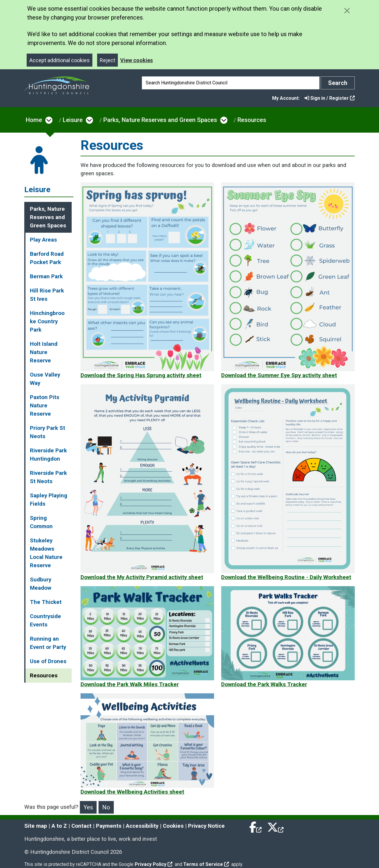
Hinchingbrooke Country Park (47, 322)
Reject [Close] (107, 60)
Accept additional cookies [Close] (60, 60)
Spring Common (41, 522)
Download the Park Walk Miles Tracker (130, 684)
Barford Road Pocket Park (47, 258)
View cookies (136, 60)
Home (34, 120)
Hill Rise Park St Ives (47, 295)
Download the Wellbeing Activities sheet (132, 792)
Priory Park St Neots (48, 432)
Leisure (73, 120)
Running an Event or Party (48, 643)
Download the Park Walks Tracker (264, 684)
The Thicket (46, 602)
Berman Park (46, 277)
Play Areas (43, 240)
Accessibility (142, 826)
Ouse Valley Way (45, 379)
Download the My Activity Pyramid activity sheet (142, 577)
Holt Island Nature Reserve (44, 352)
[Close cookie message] (347, 11)
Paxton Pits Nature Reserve (45, 406)
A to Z (59, 826)
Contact (81, 826)
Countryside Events (45, 621)
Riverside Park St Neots (48, 477)
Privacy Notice (206, 826)
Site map (36, 826)
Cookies (173, 826)
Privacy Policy (154, 864)
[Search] (231, 83)
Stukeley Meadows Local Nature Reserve (46, 553)
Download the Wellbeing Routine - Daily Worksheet (286, 577)
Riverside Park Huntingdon (48, 455)
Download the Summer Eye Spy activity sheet (279, 375)
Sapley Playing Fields (49, 500)
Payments (109, 826)
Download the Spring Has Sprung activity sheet (141, 375)
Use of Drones (48, 661)
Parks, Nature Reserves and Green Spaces (160, 120)
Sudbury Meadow (41, 584)
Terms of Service (206, 864)
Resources (252, 120)
